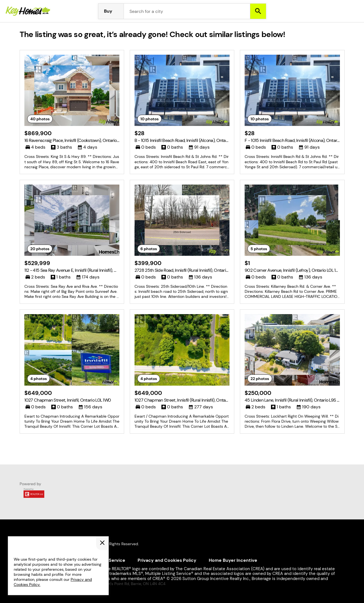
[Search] (258, 11)
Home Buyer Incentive (233, 560)
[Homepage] (28, 11)
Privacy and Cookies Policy (167, 560)
